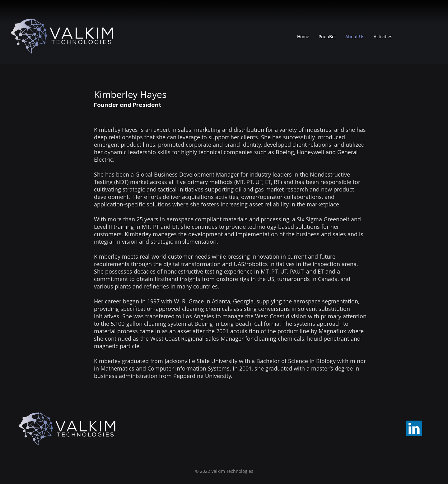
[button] (383, 37)
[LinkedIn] (414, 428)
